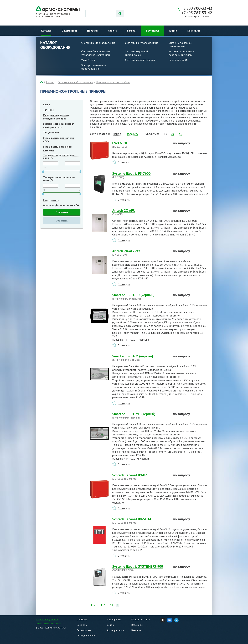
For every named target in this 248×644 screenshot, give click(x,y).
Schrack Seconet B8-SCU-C (141, 521)
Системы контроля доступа (142, 43)
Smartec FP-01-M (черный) (141, 358)
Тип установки (51, 133)
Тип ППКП (49, 110)
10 (111, 605)
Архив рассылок (116, 630)
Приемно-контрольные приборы (113, 82)
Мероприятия (114, 620)
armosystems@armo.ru (47, 619)
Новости (92, 31)
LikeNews (82, 620)
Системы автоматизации (140, 60)
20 (172, 134)
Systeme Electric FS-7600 (141, 175)
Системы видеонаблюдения (98, 43)
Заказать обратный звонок (197, 17)
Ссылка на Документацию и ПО (61, 205)
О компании (69, 31)
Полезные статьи (141, 620)
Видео (110, 625)
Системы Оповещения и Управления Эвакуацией (96, 53)
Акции (173, 31)
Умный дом (88, 60)
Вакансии (136, 630)
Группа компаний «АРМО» (48, 624)
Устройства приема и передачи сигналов (181, 53)
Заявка (131, 31)
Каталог (46, 31)
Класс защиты (51, 200)
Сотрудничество (86, 636)
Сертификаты (84, 630)
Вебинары (152, 31)
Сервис (112, 31)
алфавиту (132, 134)
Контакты (194, 31)
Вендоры (82, 625)
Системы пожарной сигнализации (180, 44)
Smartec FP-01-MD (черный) (141, 416)
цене (116, 134)
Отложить (124, 162)
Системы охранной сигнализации (136, 53)
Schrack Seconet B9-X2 (141, 477)
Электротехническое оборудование (94, 67)
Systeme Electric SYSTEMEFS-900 (141, 568)
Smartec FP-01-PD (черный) (141, 297)
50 (181, 134)
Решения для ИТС (179, 60)
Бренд (46, 104)
